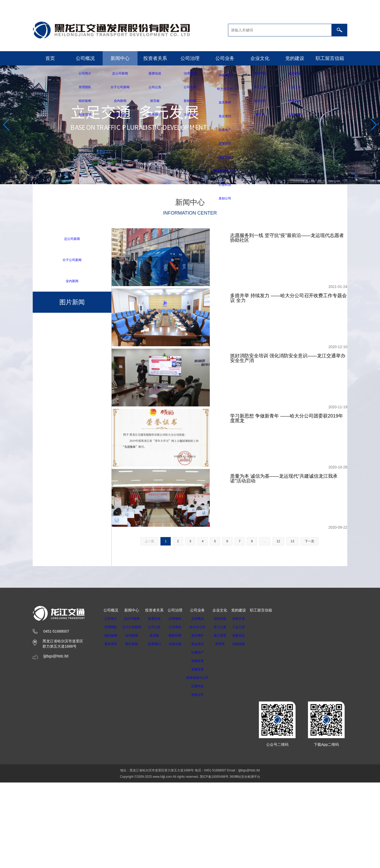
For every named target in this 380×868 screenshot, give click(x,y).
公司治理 (190, 58)
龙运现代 (202, 729)
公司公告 (158, 713)
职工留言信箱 (330, 58)
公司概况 (85, 58)
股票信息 (158, 704)
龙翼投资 (202, 755)
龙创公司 (202, 780)
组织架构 (111, 721)
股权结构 (178, 721)
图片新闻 (133, 729)
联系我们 (158, 729)
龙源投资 (202, 746)
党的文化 (245, 704)
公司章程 (178, 713)
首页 (50, 58)
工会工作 (245, 713)
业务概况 (202, 704)
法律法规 (178, 729)
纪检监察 (245, 729)
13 (292, 627)
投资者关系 (155, 58)
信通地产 (202, 738)
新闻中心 (120, 58)
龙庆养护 (202, 721)
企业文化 (260, 58)
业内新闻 (72, 281)
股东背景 (111, 729)
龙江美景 (227, 721)
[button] (186, 180)
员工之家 (227, 713)
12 (278, 627)
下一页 (310, 627)
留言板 (158, 721)
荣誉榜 (227, 729)
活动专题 (227, 704)
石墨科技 (202, 772)
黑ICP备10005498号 (214, 862)
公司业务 (225, 58)
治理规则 (178, 704)
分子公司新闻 (72, 260)
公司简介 (111, 704)
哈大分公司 (202, 713)
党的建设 (295, 58)
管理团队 (111, 713)
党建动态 (245, 721)
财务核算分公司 (202, 763)
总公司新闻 (72, 239)
